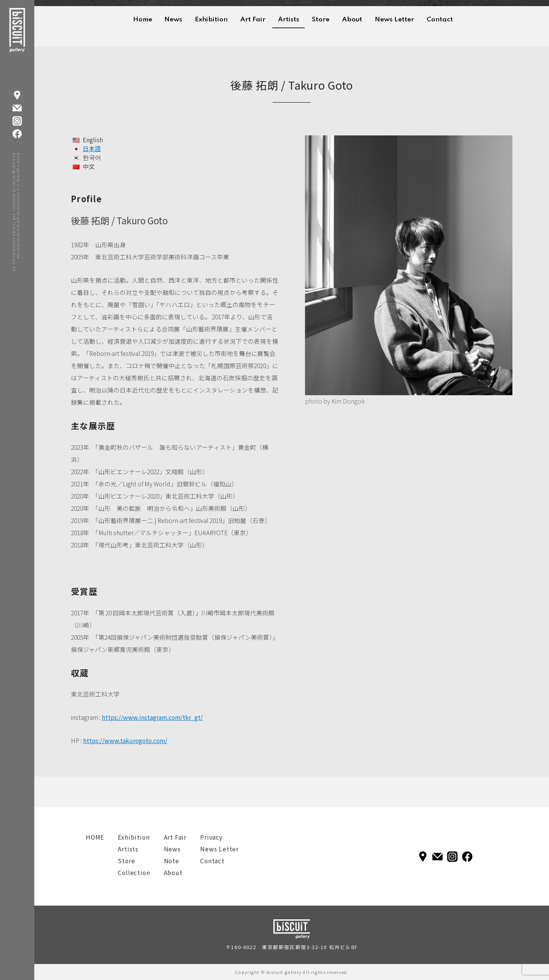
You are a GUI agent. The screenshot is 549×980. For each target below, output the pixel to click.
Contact (440, 20)
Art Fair (253, 20)
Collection (134, 873)
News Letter (394, 20)
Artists (289, 20)
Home (143, 20)
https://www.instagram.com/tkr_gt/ (152, 717)
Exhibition (211, 20)
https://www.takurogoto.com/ (125, 741)
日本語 (92, 149)
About (352, 20)
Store (320, 20)
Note (172, 861)
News (173, 20)
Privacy (211, 837)
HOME (95, 837)
